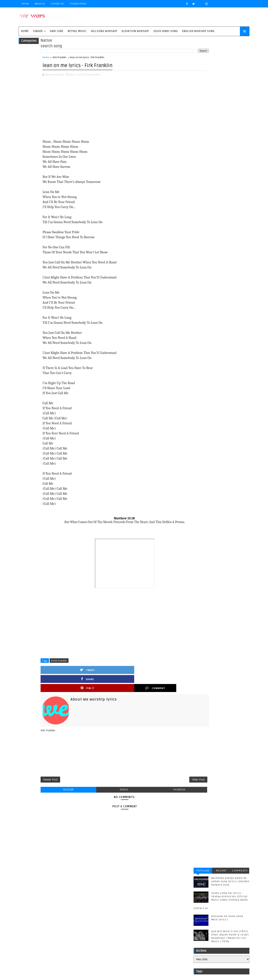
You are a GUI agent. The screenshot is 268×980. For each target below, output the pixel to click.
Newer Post (60, 766)
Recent (212, 44)
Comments (231, 44)
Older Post (167, 766)
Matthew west (43, 917)
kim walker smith (46, 941)
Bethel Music (86, 33)
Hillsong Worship (113, 33)
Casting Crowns (45, 898)
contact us (192, 82)
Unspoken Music (75, 929)
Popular (194, 44)
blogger (71, 778)
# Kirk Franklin (68, 663)
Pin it (130, 673)
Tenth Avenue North (47, 929)
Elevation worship (145, 33)
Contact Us (67, 4)
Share (98, 673)
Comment (161, 673)
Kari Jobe (66, 33)
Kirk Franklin (69, 61)
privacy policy (87, 4)
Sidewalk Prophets (77, 923)
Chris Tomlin (68, 898)
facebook (155, 778)
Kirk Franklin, (103, 77)
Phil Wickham (81, 917)
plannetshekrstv (73, 941)
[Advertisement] (114, 111)
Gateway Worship (46, 904)
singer (47, 33)
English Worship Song (208, 33)
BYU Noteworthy (45, 892)
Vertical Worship (46, 935)
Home (35, 4)
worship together (46, 947)
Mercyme (62, 917)
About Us (49, 4)
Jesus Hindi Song (175, 33)
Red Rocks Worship (47, 923)
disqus (113, 778)
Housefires (69, 904)
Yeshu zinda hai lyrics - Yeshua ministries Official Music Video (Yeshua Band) (220, 70)
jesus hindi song (72, 935)
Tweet (66, 673)
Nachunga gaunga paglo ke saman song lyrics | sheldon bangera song (221, 55)
